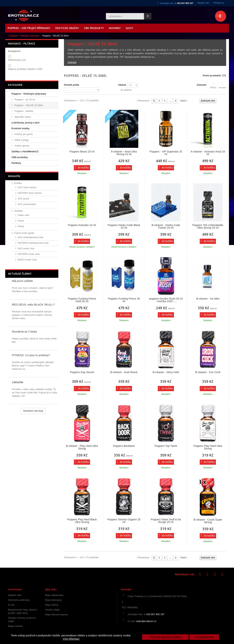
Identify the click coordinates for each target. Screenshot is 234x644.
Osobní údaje (52, 610)
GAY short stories (27, 187)
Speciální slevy (22, 117)
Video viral (23, 215)
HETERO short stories (30, 193)
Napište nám (203, 3)
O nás (11, 605)
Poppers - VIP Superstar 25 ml (166, 153)
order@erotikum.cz (146, 621)
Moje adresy (52, 605)
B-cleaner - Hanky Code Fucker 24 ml (166, 226)
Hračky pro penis (23, 134)
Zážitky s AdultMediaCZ (25, 151)
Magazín (14, 176)
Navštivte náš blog (33, 411)
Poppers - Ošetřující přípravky (29, 28)
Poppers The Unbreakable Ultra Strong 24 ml (208, 226)
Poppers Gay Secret (82, 372)
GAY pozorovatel (27, 204)
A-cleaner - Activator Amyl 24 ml (208, 153)
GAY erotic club (26, 248)
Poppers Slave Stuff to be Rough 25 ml (166, 521)
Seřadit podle (72, 85)
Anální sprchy (21, 146)
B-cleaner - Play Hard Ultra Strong (82, 447)
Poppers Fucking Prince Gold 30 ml (82, 300)
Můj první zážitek (22, 281)
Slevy (129, 28)
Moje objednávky (54, 595)
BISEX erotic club (27, 260)
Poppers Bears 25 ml (82, 152)
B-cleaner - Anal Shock (124, 372)
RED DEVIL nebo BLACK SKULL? (33, 304)
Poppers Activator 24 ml (82, 225)
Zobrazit (72, 62)
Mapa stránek (15, 626)
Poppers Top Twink (166, 446)
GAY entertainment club (30, 237)
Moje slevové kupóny (57, 614)
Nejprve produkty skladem (25, 69)
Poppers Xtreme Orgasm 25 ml (124, 521)
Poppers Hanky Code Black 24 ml (124, 226)
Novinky (115, 28)
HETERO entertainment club (33, 243)
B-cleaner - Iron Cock (208, 372)
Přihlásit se (219, 3)
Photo (21, 226)
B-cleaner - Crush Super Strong (208, 521)
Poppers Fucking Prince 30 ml (124, 300)
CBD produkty (94, 28)
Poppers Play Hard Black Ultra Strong (82, 521)
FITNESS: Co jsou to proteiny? (31, 355)
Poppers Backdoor (124, 446)
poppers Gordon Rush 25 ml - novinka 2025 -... (166, 300)
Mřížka (213, 85)
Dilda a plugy (21, 140)
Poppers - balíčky (23, 111)
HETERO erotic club (29, 254)
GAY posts (23, 199)
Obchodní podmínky (19, 600)
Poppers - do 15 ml (24, 100)
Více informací (71, 639)
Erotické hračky (67, 28)
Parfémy (16, 163)
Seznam (222, 85)
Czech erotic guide (24, 233)
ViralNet (18, 211)
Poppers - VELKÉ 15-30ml (28, 105)
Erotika (18, 183)
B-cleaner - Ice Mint (208, 299)
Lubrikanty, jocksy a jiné (26, 123)
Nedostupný (17, 60)
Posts (21, 221)
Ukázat (122, 85)
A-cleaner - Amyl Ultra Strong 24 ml (124, 153)
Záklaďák (18, 382)
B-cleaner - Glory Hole (166, 372)
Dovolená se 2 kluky (24, 331)
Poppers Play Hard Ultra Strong (208, 447)
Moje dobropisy (54, 600)
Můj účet (51, 589)
